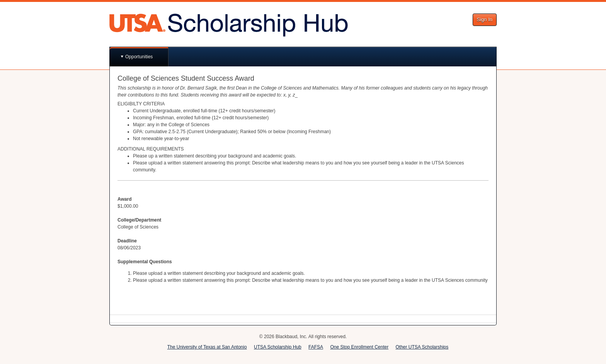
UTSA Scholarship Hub (278, 347)
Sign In (485, 19)
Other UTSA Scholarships (422, 347)
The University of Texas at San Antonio (207, 347)
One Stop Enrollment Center (359, 347)
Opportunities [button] (139, 57)
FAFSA (316, 347)
